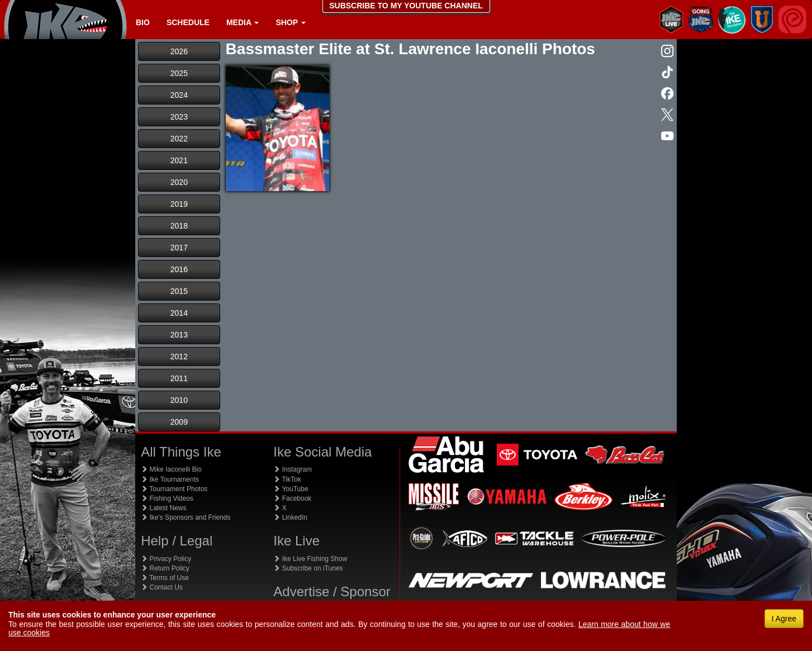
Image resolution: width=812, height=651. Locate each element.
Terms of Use (165, 578)
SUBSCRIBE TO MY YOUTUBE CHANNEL (406, 6)
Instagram (293, 469)
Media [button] (243, 22)
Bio (143, 22)
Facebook (292, 498)
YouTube (291, 489)
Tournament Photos (174, 489)
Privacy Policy (166, 559)
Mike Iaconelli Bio (171, 469)
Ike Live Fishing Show (310, 559)
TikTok (287, 479)
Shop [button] (290, 22)
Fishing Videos (167, 498)
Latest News (163, 508)
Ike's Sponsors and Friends (186, 517)
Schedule (188, 22)
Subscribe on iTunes (308, 568)
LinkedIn (290, 517)
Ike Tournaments (170, 479)
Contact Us (162, 587)
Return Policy (165, 568)
